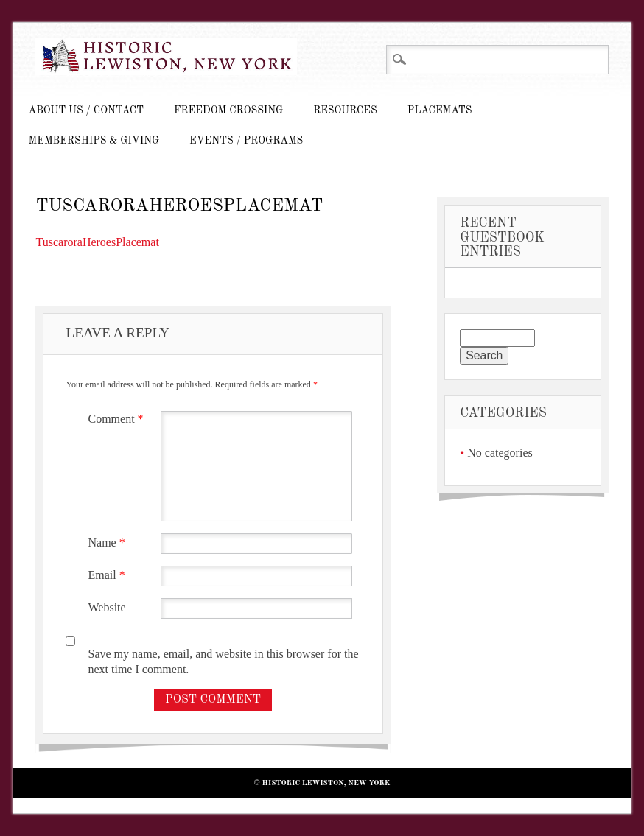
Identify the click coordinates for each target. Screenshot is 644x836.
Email (108, 575)
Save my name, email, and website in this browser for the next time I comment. (223, 661)
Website (106, 607)
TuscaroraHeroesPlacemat (97, 242)
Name (108, 542)
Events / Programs (246, 141)
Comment (117, 419)
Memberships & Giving (94, 141)
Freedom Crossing (228, 110)
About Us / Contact (86, 110)
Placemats (440, 110)
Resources (345, 110)
